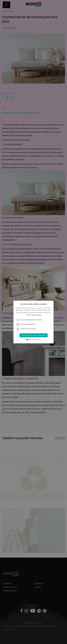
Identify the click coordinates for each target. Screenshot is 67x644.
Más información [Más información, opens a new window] (36, 315)
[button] (18, 320)
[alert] (33, 322)
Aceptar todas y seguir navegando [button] (33, 335)
